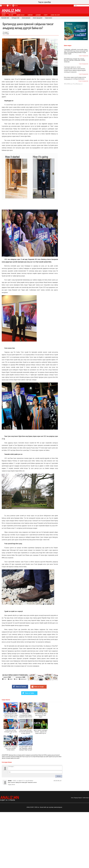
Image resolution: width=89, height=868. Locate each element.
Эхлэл (72, 798)
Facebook (3, 6)
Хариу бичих (11, 785)
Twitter (9, 6)
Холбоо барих (86, 798)
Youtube (15, 6)
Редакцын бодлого (78, 798)
